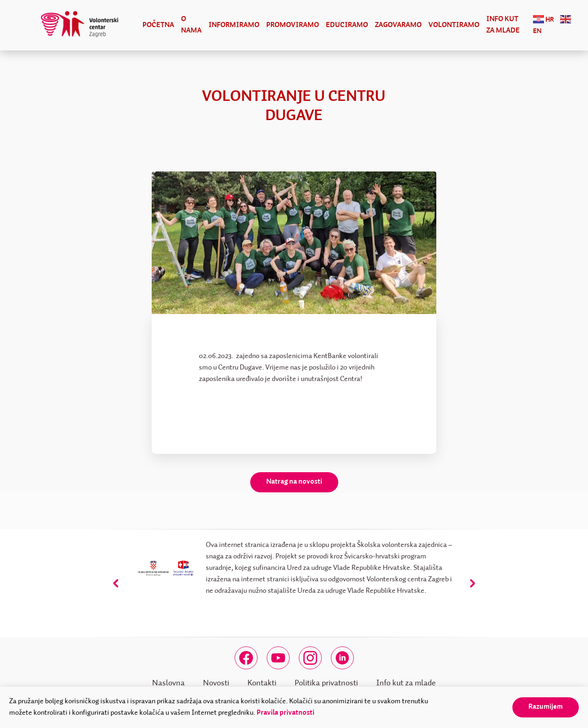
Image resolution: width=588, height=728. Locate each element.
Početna (158, 25)
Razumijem (546, 707)
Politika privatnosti (326, 683)
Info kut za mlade (503, 25)
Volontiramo (454, 25)
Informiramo (234, 25)
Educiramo (347, 25)
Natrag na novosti (294, 482)
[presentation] (116, 583)
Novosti (216, 683)
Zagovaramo (398, 25)
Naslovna (168, 683)
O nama (191, 25)
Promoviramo (293, 25)
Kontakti (262, 683)
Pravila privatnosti (286, 713)
